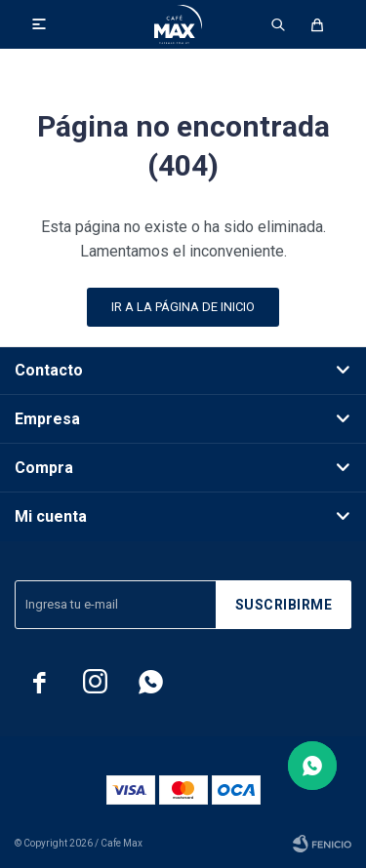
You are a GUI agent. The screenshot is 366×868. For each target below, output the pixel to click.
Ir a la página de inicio (183, 307)
